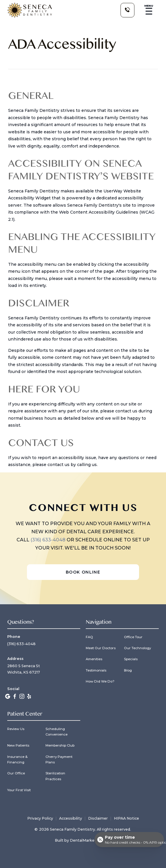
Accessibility (71, 819)
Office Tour (133, 637)
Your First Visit (19, 790)
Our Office (16, 773)
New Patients (18, 745)
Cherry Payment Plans (59, 760)
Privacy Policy (40, 819)
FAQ (89, 637)
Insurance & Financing (17, 760)
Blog (128, 670)
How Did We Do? (100, 681)
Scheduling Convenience (56, 732)
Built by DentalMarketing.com (83, 840)
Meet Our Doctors (101, 648)
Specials (131, 659)
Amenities (94, 659)
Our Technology (137, 648)
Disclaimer (98, 819)
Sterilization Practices (55, 776)
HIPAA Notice (126, 819)
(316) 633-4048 (49, 540)
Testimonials (96, 670)
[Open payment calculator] (129, 840)
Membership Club (60, 745)
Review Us (16, 729)
